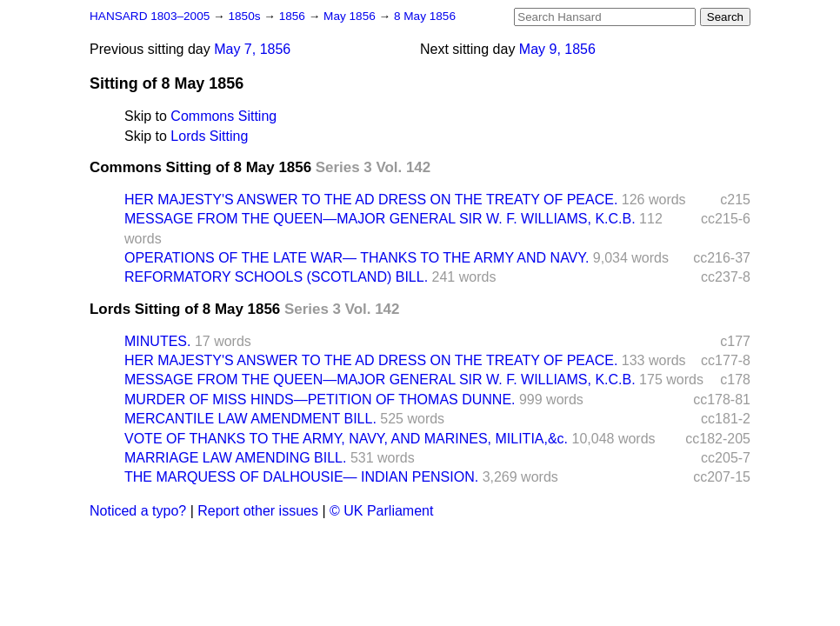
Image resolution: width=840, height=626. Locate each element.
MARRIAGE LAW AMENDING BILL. (235, 458)
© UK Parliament (381, 511)
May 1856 (351, 16)
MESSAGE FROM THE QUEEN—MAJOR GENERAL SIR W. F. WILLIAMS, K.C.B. (380, 219)
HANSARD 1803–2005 (150, 16)
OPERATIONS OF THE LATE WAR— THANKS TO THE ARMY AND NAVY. (357, 258)
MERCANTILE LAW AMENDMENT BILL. (250, 419)
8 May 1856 (425, 16)
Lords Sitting (209, 136)
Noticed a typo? (138, 511)
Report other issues (258, 511)
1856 (294, 16)
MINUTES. (157, 341)
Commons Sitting (223, 116)
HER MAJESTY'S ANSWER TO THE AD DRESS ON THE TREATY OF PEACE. (371, 200)
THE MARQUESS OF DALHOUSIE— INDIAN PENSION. (301, 477)
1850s (246, 16)
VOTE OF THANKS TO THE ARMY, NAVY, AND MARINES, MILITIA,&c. (346, 439)
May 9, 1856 (557, 49)
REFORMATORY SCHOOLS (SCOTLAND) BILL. (276, 277)
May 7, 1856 (252, 49)
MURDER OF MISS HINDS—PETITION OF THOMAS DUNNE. (320, 400)
